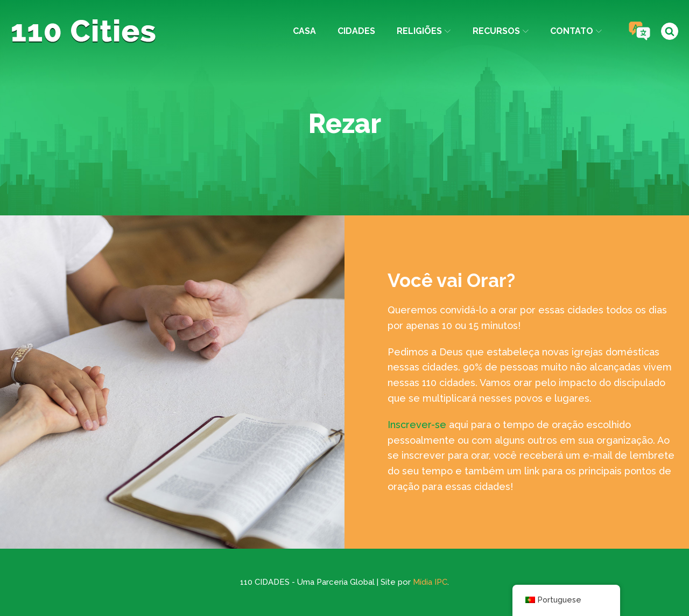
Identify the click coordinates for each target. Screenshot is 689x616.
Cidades (356, 31)
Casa (304, 31)
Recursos (501, 31)
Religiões (424, 31)
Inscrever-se (417, 425)
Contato (576, 31)
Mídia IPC (430, 582)
